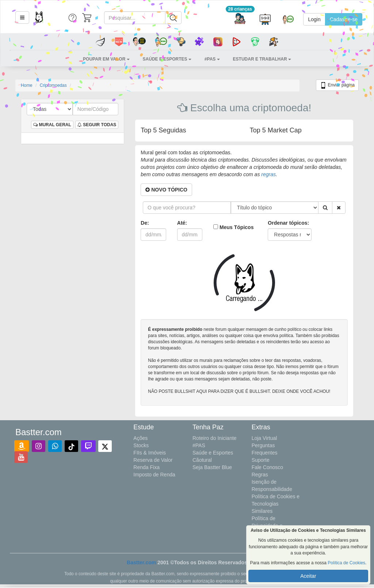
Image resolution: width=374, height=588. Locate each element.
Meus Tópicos (236, 227)
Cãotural (202, 460)
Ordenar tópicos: (288, 223)
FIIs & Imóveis (150, 453)
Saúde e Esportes (213, 453)
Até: (182, 223)
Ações (140, 438)
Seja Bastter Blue (212, 467)
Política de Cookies (346, 563)
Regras (260, 475)
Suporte (261, 460)
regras (268, 174)
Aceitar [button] (308, 576)
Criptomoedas (53, 85)
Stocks (141, 445)
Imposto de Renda (154, 475)
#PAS (199, 445)
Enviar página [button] (337, 85)
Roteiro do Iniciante (215, 438)
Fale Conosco (267, 467)
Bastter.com (141, 562)
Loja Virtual (264, 438)
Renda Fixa (146, 467)
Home (27, 85)
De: (145, 223)
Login (314, 19)
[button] (22, 18)
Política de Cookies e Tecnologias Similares (276, 504)
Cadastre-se (344, 19)
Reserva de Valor (153, 460)
